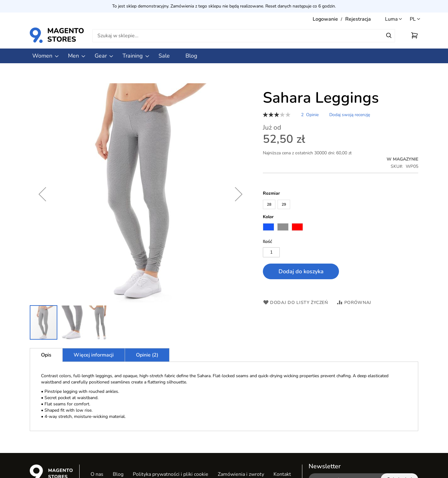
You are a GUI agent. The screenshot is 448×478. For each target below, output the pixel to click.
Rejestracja (358, 19)
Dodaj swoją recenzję (350, 115)
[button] (415, 19)
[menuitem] (42, 56)
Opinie (147, 355)
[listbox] (341, 205)
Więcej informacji (94, 355)
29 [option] (284, 204)
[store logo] (40, 35)
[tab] (46, 355)
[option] (268, 227)
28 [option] (269, 204)
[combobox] (244, 36)
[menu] (224, 56)
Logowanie (325, 19)
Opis (46, 355)
